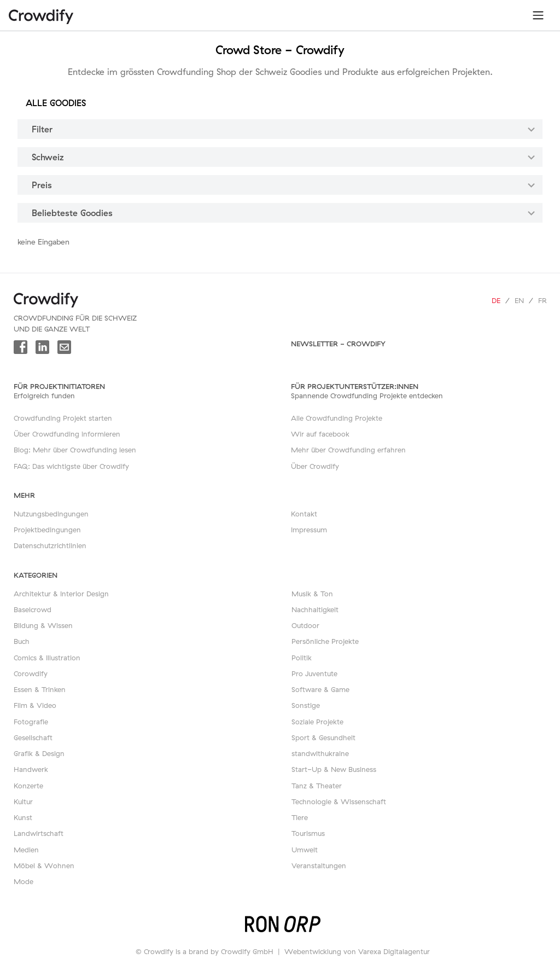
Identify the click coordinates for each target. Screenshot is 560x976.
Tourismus (308, 833)
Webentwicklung (313, 951)
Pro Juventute (314, 673)
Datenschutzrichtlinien (50, 545)
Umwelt (305, 850)
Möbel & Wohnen (44, 865)
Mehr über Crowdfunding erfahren (348, 450)
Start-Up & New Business (334, 769)
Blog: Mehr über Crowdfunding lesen (75, 450)
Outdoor (305, 625)
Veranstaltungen (319, 865)
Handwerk (31, 769)
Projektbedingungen (47, 530)
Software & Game (320, 689)
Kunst (23, 817)
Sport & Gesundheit (323, 737)
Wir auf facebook (320, 434)
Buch (22, 641)
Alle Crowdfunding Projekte (337, 418)
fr (542, 300)
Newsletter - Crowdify (338, 344)
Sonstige (306, 705)
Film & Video (35, 705)
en (519, 300)
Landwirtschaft (39, 833)
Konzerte (28, 786)
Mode (24, 881)
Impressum (309, 530)
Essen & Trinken (40, 689)
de (496, 300)
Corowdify (31, 673)
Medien (26, 850)
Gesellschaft (33, 737)
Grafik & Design (39, 753)
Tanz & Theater (317, 786)
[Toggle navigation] (538, 15)
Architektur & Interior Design (61, 594)
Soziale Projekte (317, 722)
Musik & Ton (312, 594)
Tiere (300, 817)
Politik (302, 658)
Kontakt (304, 514)
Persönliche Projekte (325, 641)
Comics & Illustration (47, 658)
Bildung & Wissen (43, 625)
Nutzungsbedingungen (51, 514)
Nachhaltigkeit (315, 609)
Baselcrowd (33, 609)
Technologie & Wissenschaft (339, 801)
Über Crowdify (315, 466)
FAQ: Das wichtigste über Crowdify (71, 466)
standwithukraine (320, 753)
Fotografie (31, 722)
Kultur (23, 801)
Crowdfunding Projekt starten (63, 418)
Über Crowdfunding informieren (67, 434)
